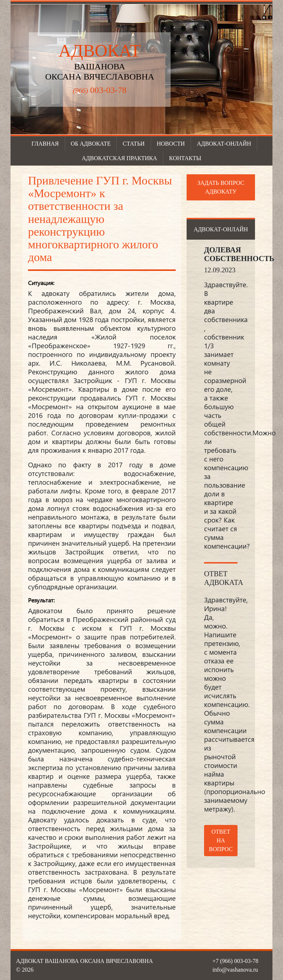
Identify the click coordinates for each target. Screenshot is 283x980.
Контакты (185, 158)
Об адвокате (91, 144)
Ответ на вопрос (221, 840)
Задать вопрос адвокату (221, 187)
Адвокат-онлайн (224, 144)
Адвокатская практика (119, 158)
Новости (171, 144)
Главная (45, 144)
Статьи (133, 144)
